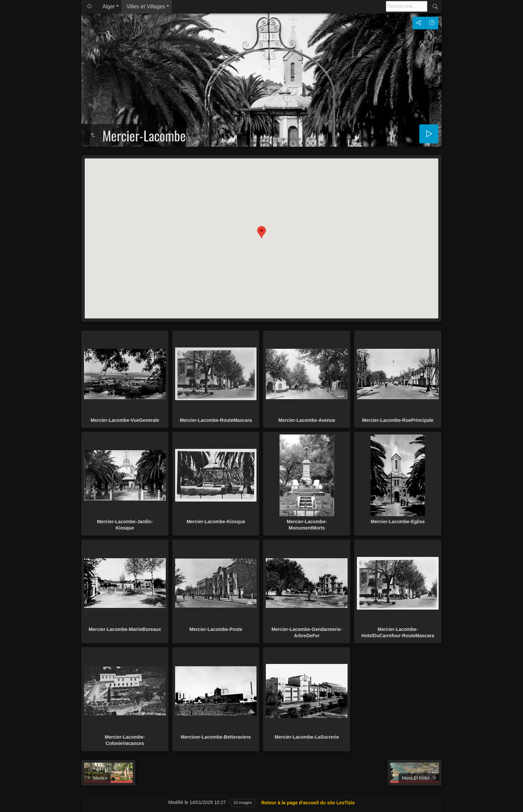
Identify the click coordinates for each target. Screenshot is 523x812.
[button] (261, 232)
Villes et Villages (146, 7)
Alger (109, 7)
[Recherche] (407, 6)
